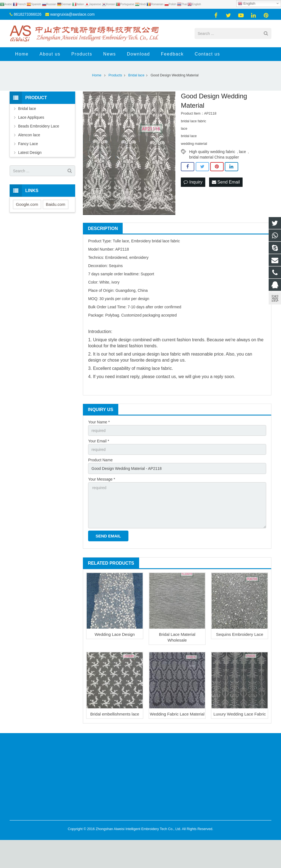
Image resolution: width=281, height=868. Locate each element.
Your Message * (102, 479)
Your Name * (99, 422)
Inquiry (193, 182)
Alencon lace (29, 135)
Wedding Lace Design (115, 634)
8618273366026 (28, 14)
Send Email (226, 182)
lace (243, 152)
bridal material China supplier (214, 157)
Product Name (100, 460)
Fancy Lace (28, 144)
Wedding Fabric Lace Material (177, 714)
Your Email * (99, 441)
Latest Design (30, 152)
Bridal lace (27, 109)
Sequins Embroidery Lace (240, 634)
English (247, 4)
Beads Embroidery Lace (39, 126)
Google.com (27, 204)
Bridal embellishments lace (115, 714)
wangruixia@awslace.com (72, 14)
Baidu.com (56, 204)
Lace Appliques (31, 117)
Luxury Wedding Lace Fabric (240, 714)
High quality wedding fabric (212, 152)
